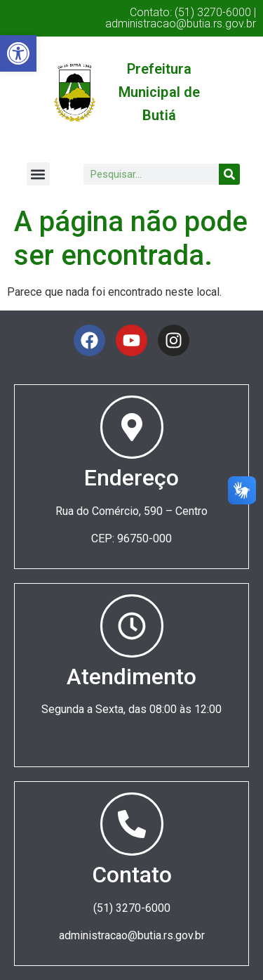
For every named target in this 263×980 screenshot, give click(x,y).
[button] (38, 174)
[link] (18, 53)
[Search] (229, 174)
